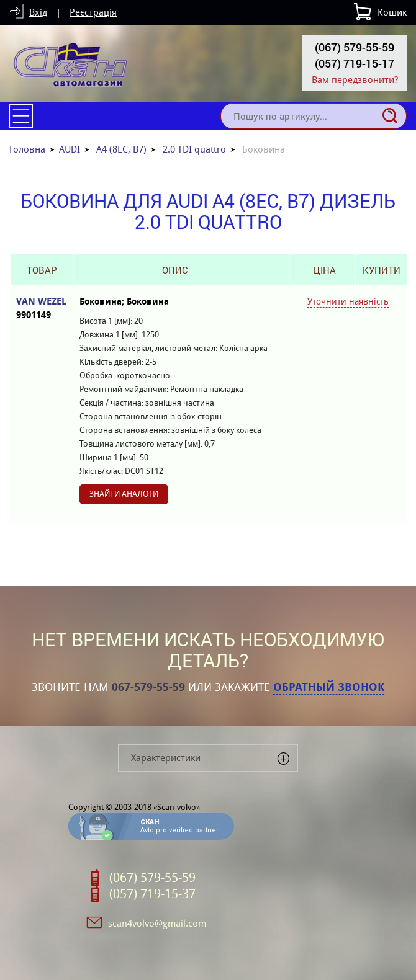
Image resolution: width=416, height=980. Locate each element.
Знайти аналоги (124, 494)
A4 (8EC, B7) (121, 149)
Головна (27, 149)
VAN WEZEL (42, 309)
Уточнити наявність (348, 301)
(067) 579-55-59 (355, 47)
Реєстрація (93, 12)
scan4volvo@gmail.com (157, 923)
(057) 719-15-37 (152, 894)
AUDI (70, 149)
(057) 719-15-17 (355, 63)
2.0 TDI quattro (194, 149)
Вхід (38, 12)
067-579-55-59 (148, 687)
